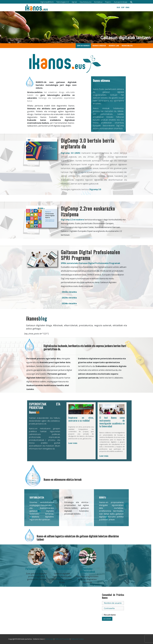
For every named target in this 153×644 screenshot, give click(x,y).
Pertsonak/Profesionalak (37, 569)
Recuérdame (109, 615)
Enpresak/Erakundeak (62, 569)
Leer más (73, 443)
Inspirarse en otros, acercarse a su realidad (81, 419)
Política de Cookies (77, 639)
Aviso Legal (49, 639)
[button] (131, 2)
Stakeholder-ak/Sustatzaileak (87, 570)
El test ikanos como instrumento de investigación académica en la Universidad (112, 422)
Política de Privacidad (62, 639)
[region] (76, 27)
